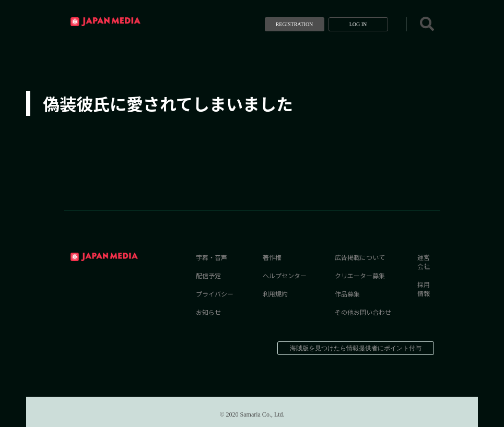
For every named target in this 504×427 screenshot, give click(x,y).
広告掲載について (360, 257)
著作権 (272, 257)
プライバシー (215, 294)
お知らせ (208, 312)
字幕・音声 (212, 257)
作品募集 (347, 294)
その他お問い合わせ (363, 312)
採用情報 (424, 289)
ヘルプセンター (285, 275)
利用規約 (275, 294)
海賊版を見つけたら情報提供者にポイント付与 (356, 348)
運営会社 (424, 262)
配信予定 (208, 275)
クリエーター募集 (360, 275)
